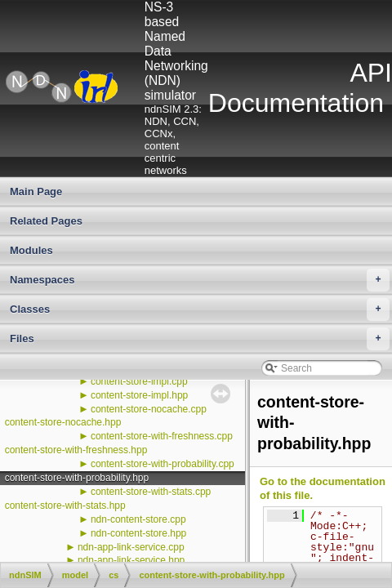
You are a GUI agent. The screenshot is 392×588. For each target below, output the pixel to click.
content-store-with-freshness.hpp (76, 450)
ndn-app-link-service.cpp (131, 547)
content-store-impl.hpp (139, 395)
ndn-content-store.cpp (138, 519)
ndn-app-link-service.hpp (131, 560)
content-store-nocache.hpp (63, 422)
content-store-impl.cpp (139, 381)
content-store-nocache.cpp (149, 409)
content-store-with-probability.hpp (77, 478)
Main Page (36, 192)
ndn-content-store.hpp (138, 533)
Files (200, 339)
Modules (31, 250)
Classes (200, 310)
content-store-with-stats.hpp (65, 506)
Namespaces (200, 280)
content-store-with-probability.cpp (163, 464)
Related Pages (46, 221)
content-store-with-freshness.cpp (162, 436)
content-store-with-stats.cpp (151, 492)
